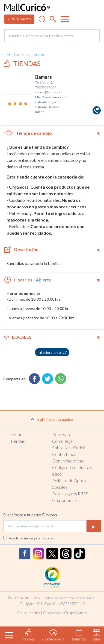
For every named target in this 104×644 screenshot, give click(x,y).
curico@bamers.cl (48, 92)
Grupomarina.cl (66, 500)
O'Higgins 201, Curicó (37, 604)
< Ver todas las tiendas (24, 54)
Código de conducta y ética (72, 471)
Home (16, 434)
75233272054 (46, 87)
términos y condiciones (37, 538)
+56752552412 (72, 604)
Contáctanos (64, 454)
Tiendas (18, 441)
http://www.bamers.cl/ (51, 97)
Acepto (31, 538)
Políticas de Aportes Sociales (71, 484)
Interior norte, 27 (52, 352)
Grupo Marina (28, 613)
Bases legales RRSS (70, 494)
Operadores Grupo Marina (65, 613)
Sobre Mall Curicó (69, 448)
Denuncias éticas (68, 461)
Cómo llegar (63, 441)
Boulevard (62, 434)
